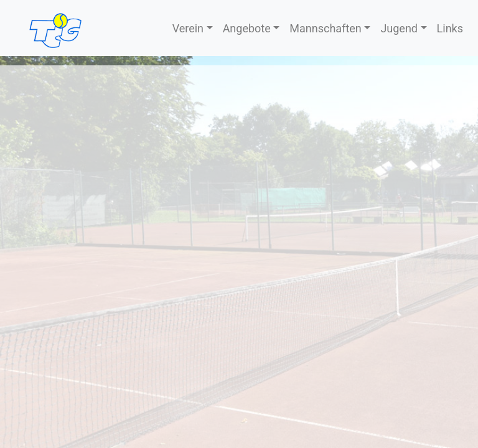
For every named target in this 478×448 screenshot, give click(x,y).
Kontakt (23, 312)
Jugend (399, 28)
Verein (188, 28)
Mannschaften (325, 28)
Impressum (31, 327)
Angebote (247, 28)
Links (450, 28)
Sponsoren (237, 312)
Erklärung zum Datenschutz (411, 327)
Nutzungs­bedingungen (422, 312)
